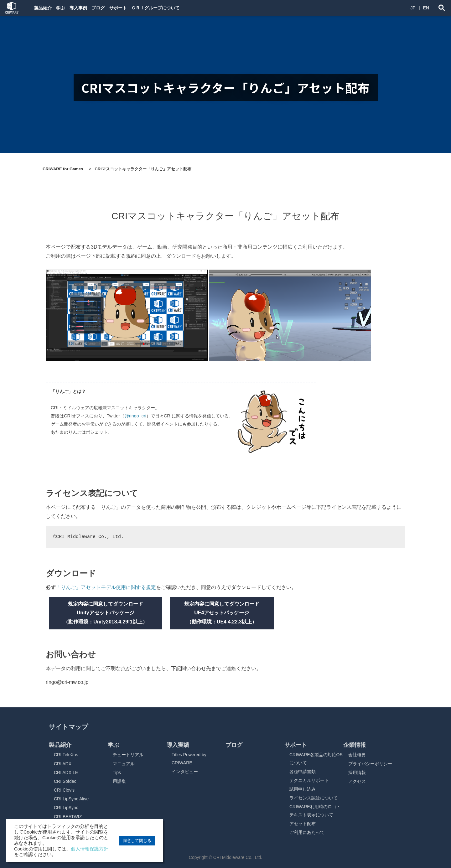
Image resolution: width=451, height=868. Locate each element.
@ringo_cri (135, 416)
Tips (117, 772)
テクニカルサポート (309, 780)
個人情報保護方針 (90, 849)
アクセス (357, 781)
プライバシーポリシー (370, 764)
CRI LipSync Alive (71, 799)
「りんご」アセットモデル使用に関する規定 (106, 587)
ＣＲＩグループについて (184, 8)
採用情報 (357, 772)
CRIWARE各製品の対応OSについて (316, 759)
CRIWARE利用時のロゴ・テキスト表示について (315, 811)
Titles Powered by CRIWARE (189, 759)
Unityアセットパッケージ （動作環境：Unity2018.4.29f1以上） (105, 613)
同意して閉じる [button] (137, 841)
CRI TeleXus (66, 755)
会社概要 (357, 755)
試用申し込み (303, 789)
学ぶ (67, 8)
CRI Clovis (64, 790)
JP (413, 8)
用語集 (119, 781)
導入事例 (90, 8)
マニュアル (124, 764)
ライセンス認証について (314, 798)
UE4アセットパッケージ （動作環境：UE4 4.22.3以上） (222, 613)
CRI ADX (63, 764)
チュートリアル (128, 755)
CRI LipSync (66, 808)
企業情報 (355, 745)
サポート (141, 8)
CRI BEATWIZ (68, 817)
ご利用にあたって (307, 832)
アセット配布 (303, 824)
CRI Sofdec (65, 781)
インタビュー (185, 772)
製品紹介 (44, 8)
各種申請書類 (303, 772)
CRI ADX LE (66, 772)
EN (426, 8)
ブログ (116, 8)
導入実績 (178, 745)
